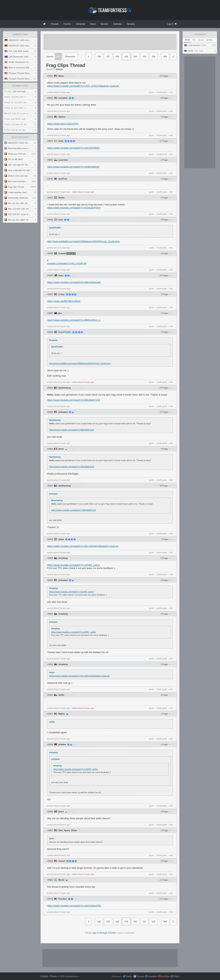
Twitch (177, 976)
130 (135, 56)
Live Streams (200, 34)
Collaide (62, 253)
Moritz (61, 880)
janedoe (62, 744)
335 (165, 56)
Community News (20, 34)
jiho (60, 313)
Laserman (63, 160)
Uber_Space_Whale (68, 830)
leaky (61, 275)
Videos (59, 69)
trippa (61, 539)
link (171, 92)
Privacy (53, 976)
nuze (61, 220)
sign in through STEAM (104, 933)
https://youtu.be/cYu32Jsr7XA (63, 124)
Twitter (129, 976)
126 (99, 56)
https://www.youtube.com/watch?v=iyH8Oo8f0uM (73, 167)
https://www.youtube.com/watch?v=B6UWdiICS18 (74, 400)
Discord (140, 976)
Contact (44, 976)
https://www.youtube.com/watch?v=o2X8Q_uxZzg (74, 565)
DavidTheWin (65, 332)
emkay (62, 294)
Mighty (62, 714)
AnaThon (63, 179)
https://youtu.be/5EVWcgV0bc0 (64, 301)
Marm (61, 76)
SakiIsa (62, 117)
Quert (61, 812)
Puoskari (63, 899)
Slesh (61, 449)
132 (153, 56)
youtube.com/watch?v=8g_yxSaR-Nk (67, 263)
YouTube (165, 976)
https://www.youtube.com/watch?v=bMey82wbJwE (74, 282)
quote (152, 92)
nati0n (61, 695)
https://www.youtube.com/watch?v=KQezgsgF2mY (74, 208)
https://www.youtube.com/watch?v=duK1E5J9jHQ (73, 148)
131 (144, 56)
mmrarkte (63, 98)
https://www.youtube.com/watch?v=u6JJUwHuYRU (74, 906)
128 (117, 56)
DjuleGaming (65, 388)
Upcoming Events (20, 86)
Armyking (63, 558)
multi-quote (162, 92)
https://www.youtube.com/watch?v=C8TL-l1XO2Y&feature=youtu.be (83, 86)
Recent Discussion (20, 137)
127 (108, 56)
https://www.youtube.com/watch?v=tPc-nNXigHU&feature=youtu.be (83, 546)
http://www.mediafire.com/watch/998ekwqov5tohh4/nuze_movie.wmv (84, 241)
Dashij (61, 198)
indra (61, 141)
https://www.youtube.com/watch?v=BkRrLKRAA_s (74, 320)
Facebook (152, 976)
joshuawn (63, 412)
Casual (62, 861)
